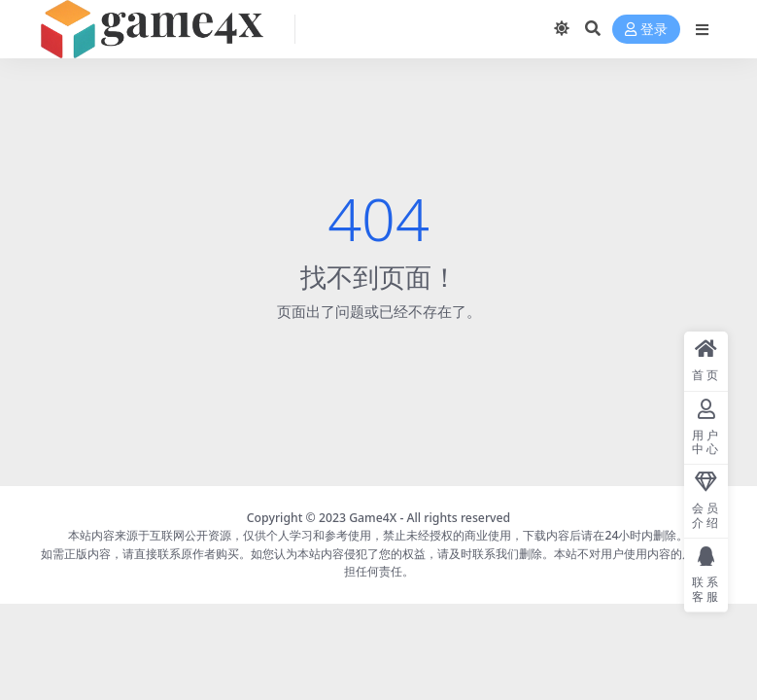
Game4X (373, 518)
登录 (646, 30)
